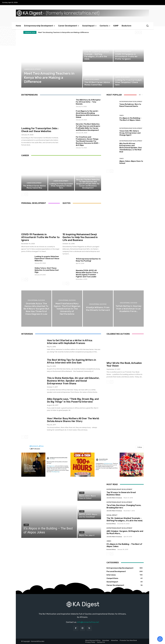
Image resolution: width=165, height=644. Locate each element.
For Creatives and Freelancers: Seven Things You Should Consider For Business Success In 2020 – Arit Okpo (88, 141)
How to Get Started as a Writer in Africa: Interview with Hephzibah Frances (70, 342)
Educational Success (36, 300)
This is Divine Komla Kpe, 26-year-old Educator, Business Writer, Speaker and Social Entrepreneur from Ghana (73, 381)
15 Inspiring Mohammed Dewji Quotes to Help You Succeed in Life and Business (80, 237)
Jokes (121, 115)
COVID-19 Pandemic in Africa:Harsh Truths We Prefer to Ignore (40, 237)
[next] (140, 32)
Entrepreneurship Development (131, 102)
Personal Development (123, 51)
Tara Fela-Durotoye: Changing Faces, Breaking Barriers (124, 506)
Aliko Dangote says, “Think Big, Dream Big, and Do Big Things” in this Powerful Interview (73, 400)
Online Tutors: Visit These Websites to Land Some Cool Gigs (47, 270)
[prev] (137, 32)
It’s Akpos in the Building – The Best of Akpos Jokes (130, 119)
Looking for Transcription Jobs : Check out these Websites (40, 130)
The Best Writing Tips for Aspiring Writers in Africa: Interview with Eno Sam (71, 361)
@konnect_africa (36, 446)
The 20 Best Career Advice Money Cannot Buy (34, 187)
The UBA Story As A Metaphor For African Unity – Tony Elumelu (88, 102)
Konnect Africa (111, 524)
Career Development (32, 69)
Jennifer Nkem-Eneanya (114, 498)
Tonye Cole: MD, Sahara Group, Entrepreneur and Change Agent (130, 133)
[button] (147, 26)
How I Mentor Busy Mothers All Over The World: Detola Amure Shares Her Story (73, 420)
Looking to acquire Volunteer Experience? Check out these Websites (47, 259)
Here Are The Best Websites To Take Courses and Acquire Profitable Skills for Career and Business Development (88, 127)
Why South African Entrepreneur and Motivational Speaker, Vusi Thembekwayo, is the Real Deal (131, 148)
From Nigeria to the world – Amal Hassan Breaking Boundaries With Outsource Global (88, 114)
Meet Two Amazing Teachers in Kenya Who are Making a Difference (63, 32)
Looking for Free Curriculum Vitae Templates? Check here (61, 186)
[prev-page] (23, 194)
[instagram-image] (33, 465)
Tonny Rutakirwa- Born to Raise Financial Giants (130, 105)
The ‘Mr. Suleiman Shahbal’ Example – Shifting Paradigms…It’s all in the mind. (125, 519)
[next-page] (26, 194)
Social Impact (89, 49)
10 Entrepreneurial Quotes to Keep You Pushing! (88, 260)
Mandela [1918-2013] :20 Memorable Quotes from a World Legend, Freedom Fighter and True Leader (87, 274)
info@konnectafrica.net (88, 622)
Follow (140, 447)
